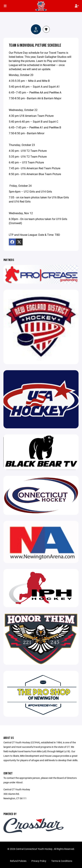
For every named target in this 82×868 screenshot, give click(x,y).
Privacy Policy (39, 861)
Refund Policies (18, 861)
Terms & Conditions (62, 861)
